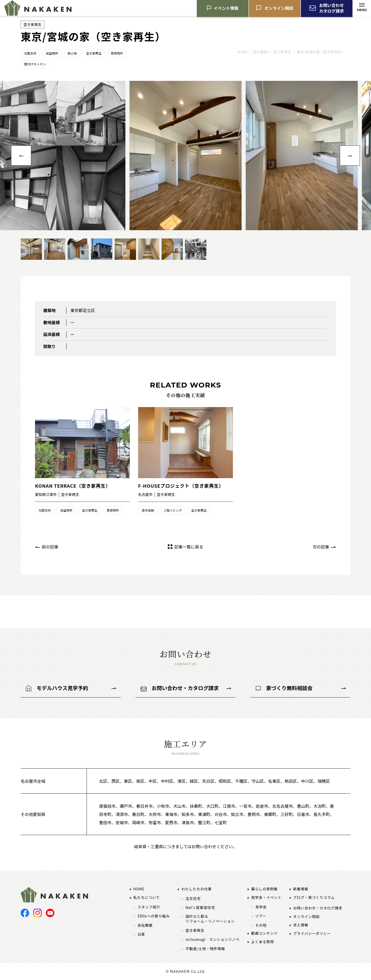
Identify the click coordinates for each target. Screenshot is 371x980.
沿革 (141, 934)
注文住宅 (193, 899)
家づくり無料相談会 (289, 688)
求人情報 (301, 925)
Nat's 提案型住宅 (200, 908)
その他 (261, 925)
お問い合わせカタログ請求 (331, 9)
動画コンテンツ (264, 933)
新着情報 (301, 889)
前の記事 (50, 547)
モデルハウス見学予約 (62, 688)
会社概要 (145, 925)
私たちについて (147, 897)
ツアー (261, 916)
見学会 (261, 907)
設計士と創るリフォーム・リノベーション (210, 919)
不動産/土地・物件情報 (205, 949)
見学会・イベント (266, 897)
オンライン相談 (279, 9)
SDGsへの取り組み (154, 916)
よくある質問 (263, 942)
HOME (139, 889)
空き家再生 (195, 930)
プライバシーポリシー (312, 933)
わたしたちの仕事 (197, 889)
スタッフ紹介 (149, 907)
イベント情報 (226, 9)
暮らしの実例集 (264, 889)
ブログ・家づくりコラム (314, 897)
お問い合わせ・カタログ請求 (185, 688)
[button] (21, 156)
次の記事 (321, 547)
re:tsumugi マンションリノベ (213, 939)
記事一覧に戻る (189, 547)
